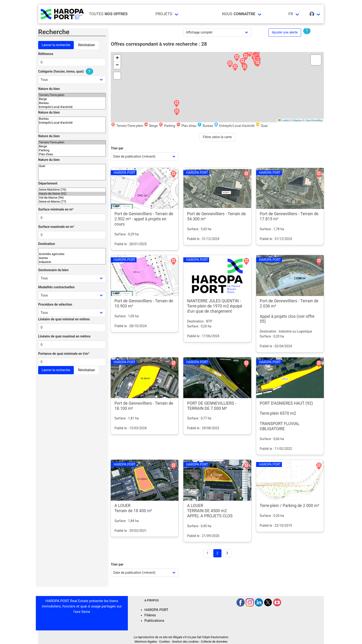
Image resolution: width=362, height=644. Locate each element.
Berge (72, 99)
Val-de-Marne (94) (72, 198)
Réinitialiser (86, 45)
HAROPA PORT (156, 610)
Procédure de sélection (55, 304)
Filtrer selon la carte (217, 137)
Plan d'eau (72, 154)
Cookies (164, 642)
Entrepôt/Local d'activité (72, 107)
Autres (72, 258)
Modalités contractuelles (56, 287)
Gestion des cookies (185, 642)
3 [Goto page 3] (227, 553)
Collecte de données (214, 642)
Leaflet (283, 120)
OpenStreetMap (314, 120)
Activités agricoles (72, 254)
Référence (46, 54)
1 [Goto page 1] (207, 553)
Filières (150, 615)
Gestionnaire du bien (53, 270)
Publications (154, 621)
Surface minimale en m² (56, 209)
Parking (72, 150)
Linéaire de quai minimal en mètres (64, 319)
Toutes (108, 14)
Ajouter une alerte (285, 32)
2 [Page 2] (217, 553)
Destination (47, 244)
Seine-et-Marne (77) (72, 202)
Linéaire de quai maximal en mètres (64, 336)
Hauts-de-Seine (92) (72, 194)
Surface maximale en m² (56, 227)
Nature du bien (49, 89)
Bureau (72, 103)
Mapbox (298, 120)
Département (48, 183)
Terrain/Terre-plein (72, 95)
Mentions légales (146, 642)
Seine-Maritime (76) (72, 190)
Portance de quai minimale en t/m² (64, 354)
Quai (72, 166)
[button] (237, 58)
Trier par (117, 148)
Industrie (72, 262)
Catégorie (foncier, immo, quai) (66, 71)
